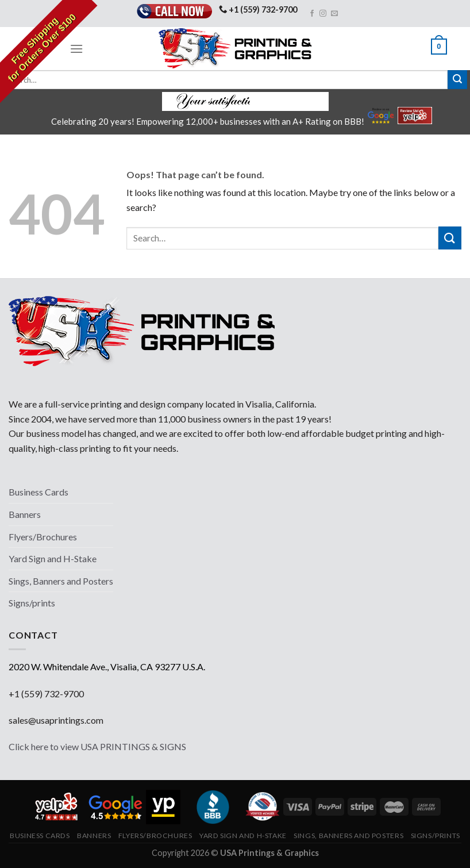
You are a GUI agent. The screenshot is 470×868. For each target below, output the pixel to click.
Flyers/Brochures (43, 537)
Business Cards (38, 492)
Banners (25, 514)
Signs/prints (32, 603)
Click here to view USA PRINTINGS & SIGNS (97, 746)
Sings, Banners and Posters (61, 581)
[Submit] (457, 80)
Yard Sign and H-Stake (53, 558)
